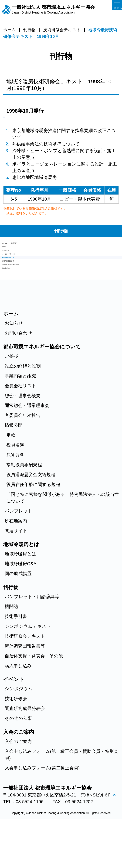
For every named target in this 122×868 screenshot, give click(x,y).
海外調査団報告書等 (22, 287)
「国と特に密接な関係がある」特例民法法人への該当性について (63, 535)
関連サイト (16, 568)
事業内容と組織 (20, 414)
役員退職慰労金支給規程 (31, 512)
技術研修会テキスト (23, 279)
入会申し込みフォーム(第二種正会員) (42, 806)
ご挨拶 (12, 394)
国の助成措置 (18, 611)
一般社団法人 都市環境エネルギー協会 (53, 9)
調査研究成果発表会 (25, 746)
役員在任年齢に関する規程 (33, 522)
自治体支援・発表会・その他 (31, 295)
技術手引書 (14, 262)
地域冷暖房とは (20, 592)
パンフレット (19, 549)
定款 (11, 473)
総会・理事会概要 (23, 433)
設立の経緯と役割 (23, 404)
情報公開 (14, 463)
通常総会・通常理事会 (27, 443)
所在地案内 (16, 559)
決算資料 (15, 493)
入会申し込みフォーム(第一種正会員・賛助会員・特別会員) (61, 792)
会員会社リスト (21, 423)
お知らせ (14, 361)
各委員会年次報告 (23, 453)
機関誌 (9, 254)
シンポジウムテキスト (25, 270)
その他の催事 (18, 756)
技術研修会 (16, 736)
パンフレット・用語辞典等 (30, 246)
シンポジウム (19, 726)
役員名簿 (15, 483)
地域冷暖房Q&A (21, 601)
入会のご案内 (18, 779)
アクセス (8, 841)
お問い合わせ (18, 371)
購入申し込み (16, 304)
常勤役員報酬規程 (24, 502)
